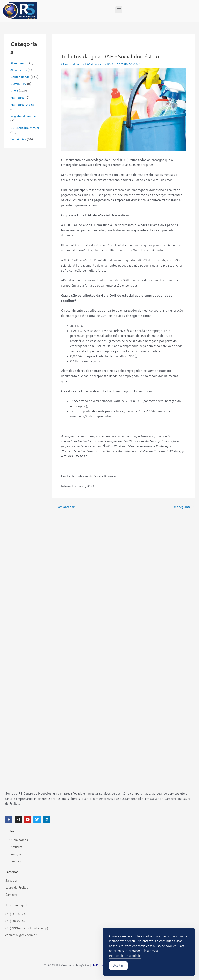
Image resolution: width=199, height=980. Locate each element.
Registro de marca (23, 116)
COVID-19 (18, 84)
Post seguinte (183, 507)
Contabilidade (20, 77)
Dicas (14, 91)
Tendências (18, 139)
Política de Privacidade (125, 956)
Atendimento (19, 63)
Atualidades (19, 70)
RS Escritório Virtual (25, 128)
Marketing (17, 97)
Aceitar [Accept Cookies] (118, 966)
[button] (119, 10)
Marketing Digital (23, 104)
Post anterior (63, 507)
